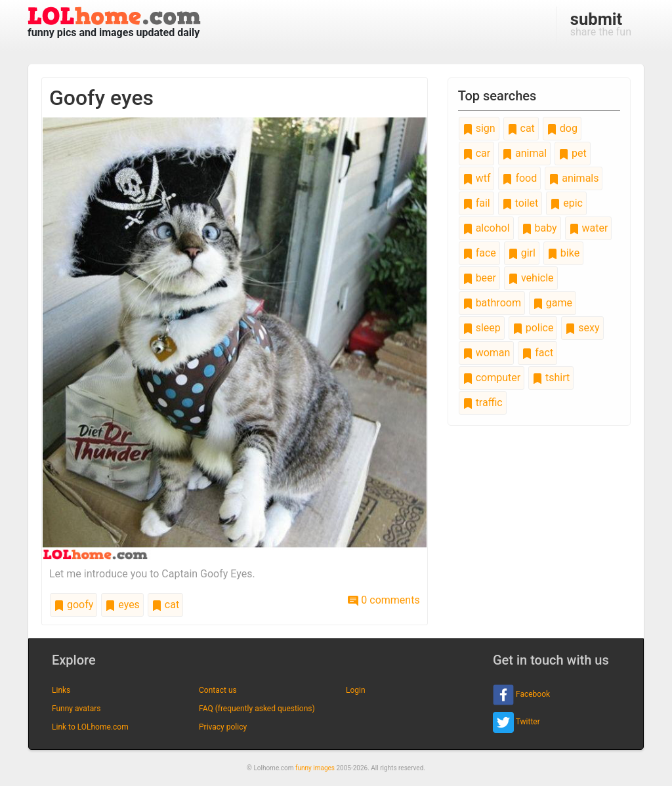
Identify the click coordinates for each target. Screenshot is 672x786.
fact (537, 353)
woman (487, 353)
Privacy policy (223, 727)
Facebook (521, 695)
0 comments (384, 600)
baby (539, 228)
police (533, 328)
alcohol (486, 228)
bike (563, 253)
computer (492, 378)
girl (522, 253)
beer (479, 278)
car (476, 153)
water (589, 228)
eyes (122, 605)
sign (479, 128)
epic (566, 203)
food (519, 178)
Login (356, 690)
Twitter (516, 722)
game (553, 303)
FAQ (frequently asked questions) (257, 709)
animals (574, 178)
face (479, 253)
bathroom (492, 303)
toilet (520, 203)
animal (524, 153)
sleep (482, 328)
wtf (477, 178)
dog (562, 128)
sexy (582, 328)
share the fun (601, 24)
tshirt (551, 378)
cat (165, 605)
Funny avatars (76, 709)
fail (476, 203)
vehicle (531, 278)
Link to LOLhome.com (90, 727)
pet (573, 153)
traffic (483, 403)
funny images (315, 768)
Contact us (218, 690)
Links (61, 690)
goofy (73, 605)
